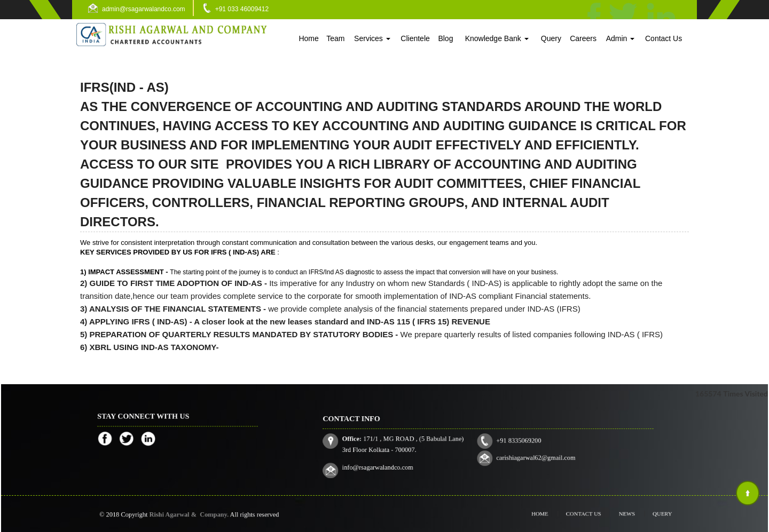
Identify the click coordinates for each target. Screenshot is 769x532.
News (620, 514)
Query (551, 38)
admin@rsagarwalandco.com (144, 9)
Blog (445, 38)
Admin (621, 38)
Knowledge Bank (497, 38)
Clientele (415, 38)
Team (335, 38)
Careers (583, 38)
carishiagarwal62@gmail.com (526, 454)
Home (308, 38)
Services (372, 38)
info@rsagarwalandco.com (400, 461)
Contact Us (664, 38)
